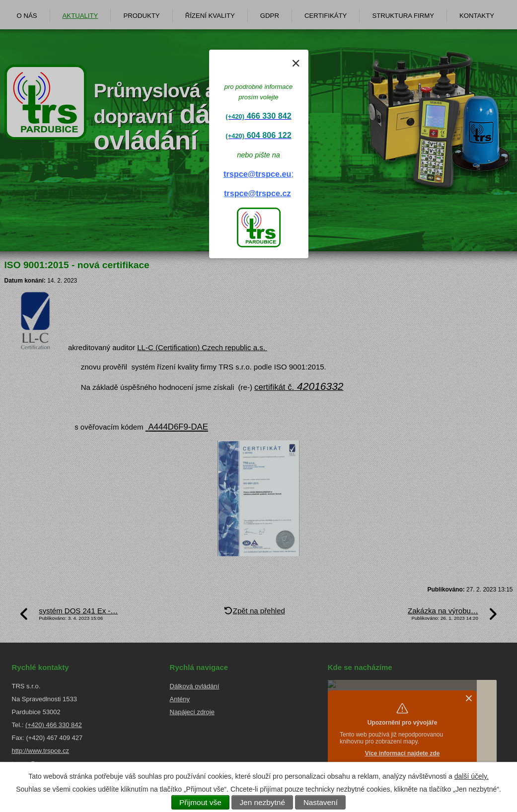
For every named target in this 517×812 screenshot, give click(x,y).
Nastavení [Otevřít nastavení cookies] (321, 802)
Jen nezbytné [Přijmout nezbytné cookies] (262, 802)
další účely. (472, 776)
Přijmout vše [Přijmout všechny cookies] (200, 802)
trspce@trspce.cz (258, 193)
